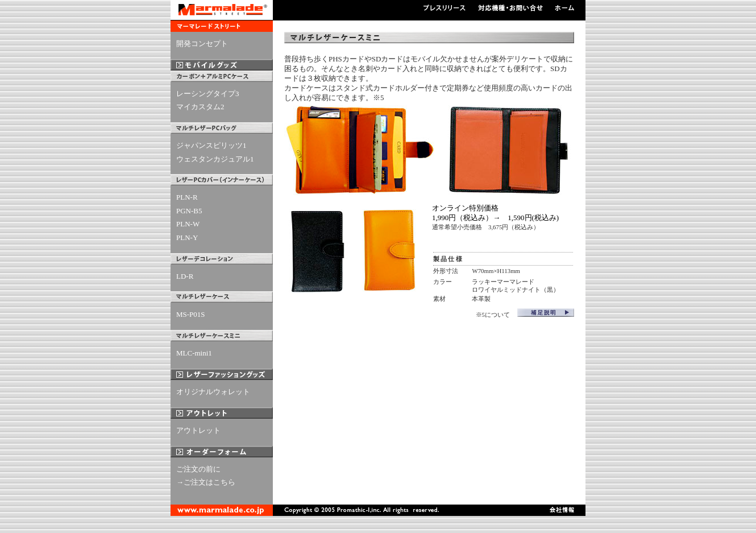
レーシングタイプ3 (208, 94)
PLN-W (188, 224)
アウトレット (198, 430)
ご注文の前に (198, 469)
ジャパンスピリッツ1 (211, 145)
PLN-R (187, 197)
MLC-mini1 (194, 353)
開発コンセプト (202, 44)
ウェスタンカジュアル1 (215, 159)
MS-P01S (191, 314)
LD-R (185, 276)
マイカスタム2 (200, 107)
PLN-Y (187, 237)
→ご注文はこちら (206, 482)
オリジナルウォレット (213, 392)
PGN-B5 (189, 211)
